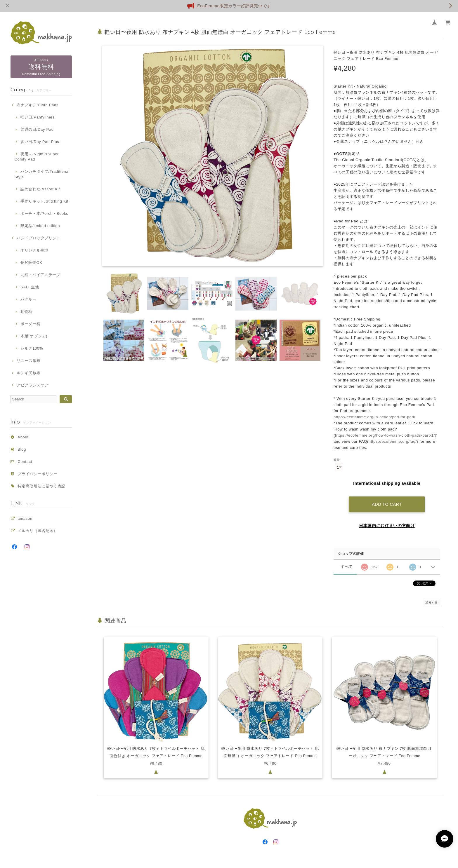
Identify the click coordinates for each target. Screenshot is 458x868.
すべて (347, 566)
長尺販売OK (31, 263)
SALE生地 (30, 287)
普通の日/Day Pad (37, 129)
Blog (22, 449)
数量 (337, 460)
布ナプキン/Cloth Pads (38, 105)
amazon (25, 518)
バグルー (28, 299)
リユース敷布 (29, 361)
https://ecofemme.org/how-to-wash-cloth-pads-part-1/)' (386, 435)
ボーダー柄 (30, 324)
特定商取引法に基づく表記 (41, 486)
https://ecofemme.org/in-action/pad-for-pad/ (374, 417)
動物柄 (26, 312)
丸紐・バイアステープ (40, 275)
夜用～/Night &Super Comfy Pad (37, 157)
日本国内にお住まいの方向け (387, 525)
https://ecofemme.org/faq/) (393, 441)
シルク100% (32, 348)
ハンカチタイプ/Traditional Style (42, 174)
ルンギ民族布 (29, 373)
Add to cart (387, 503)
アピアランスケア (33, 385)
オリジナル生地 (34, 250)
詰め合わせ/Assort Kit (40, 189)
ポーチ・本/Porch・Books (44, 213)
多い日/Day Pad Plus (40, 142)
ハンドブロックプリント (39, 238)
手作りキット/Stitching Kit (44, 201)
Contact (25, 462)
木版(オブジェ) (34, 336)
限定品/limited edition (40, 226)
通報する (432, 602)
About (23, 437)
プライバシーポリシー (38, 474)
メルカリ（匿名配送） (38, 531)
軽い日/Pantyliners (38, 117)
